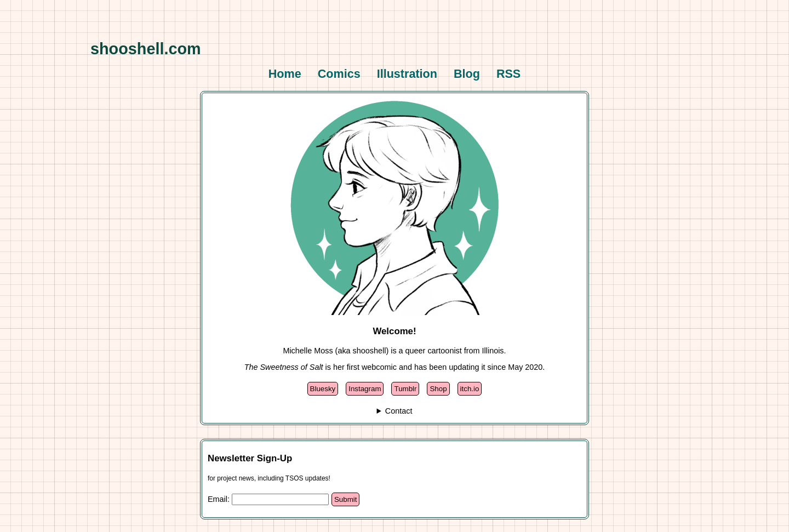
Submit (345, 499)
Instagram (365, 389)
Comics (339, 74)
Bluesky (323, 389)
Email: (220, 499)
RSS (508, 74)
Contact (399, 411)
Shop (438, 389)
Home (285, 74)
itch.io (470, 389)
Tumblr (405, 389)
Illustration (407, 74)
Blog (467, 74)
